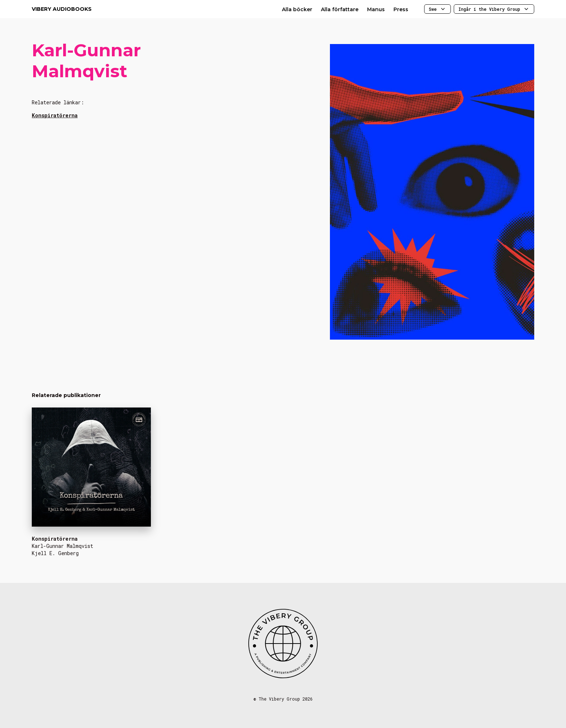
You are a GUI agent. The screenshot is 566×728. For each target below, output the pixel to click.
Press (401, 9)
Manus (376, 9)
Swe (437, 9)
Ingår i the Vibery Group (494, 9)
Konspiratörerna (55, 115)
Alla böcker (297, 9)
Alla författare (340, 9)
